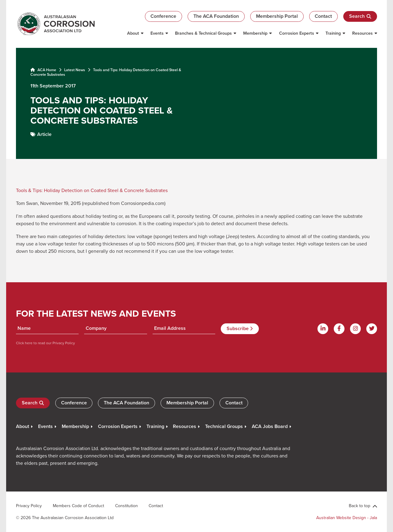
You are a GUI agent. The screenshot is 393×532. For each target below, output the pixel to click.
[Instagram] (355, 329)
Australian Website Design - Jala (347, 518)
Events (157, 33)
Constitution (126, 506)
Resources (362, 33)
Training (333, 33)
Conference (163, 16)
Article (44, 134)
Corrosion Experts (297, 33)
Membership (255, 33)
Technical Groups (224, 426)
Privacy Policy (63, 343)
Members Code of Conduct (78, 506)
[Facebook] (339, 329)
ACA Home (43, 70)
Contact (323, 16)
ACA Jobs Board (270, 426)
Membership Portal (277, 16)
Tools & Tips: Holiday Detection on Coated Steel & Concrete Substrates (92, 190)
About (133, 33)
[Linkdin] (323, 329)
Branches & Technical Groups (203, 33)
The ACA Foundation (216, 16)
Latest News (75, 70)
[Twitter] (372, 329)
